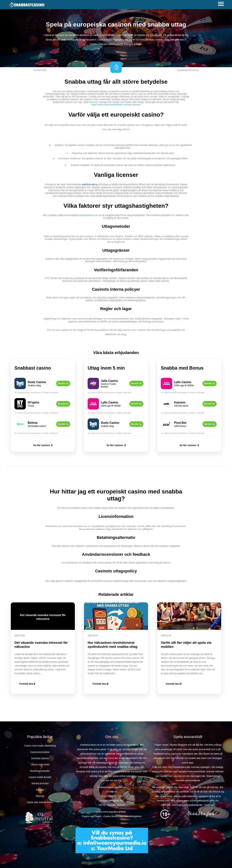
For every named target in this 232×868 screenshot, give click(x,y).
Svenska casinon (40, 758)
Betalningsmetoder (40, 771)
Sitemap (40, 796)
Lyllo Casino (110, 402)
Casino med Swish (92, 816)
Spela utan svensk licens (40, 802)
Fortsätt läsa (27, 684)
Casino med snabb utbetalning (40, 746)
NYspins (33, 402)
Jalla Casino (109, 381)
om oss (114, 780)
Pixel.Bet (180, 423)
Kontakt (40, 790)
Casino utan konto (40, 764)
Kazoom (180, 402)
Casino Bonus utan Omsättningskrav (123, 816)
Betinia (32, 423)
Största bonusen (40, 783)
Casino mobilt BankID (40, 777)
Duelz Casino (37, 382)
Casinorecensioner (40, 752)
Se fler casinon (43, 445)
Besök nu (63, 383)
